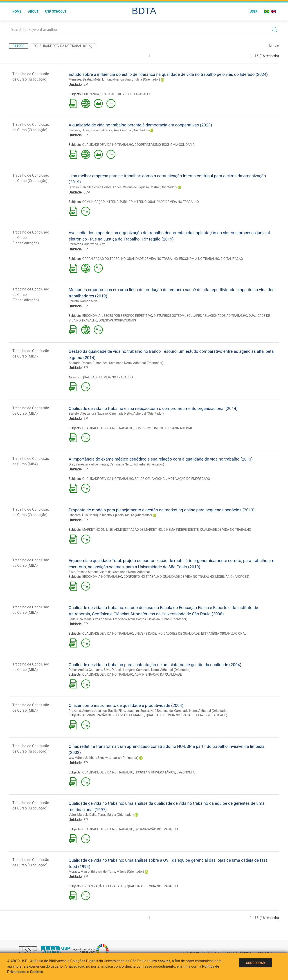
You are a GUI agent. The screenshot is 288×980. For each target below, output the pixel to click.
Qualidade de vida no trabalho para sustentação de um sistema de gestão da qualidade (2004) (155, 665)
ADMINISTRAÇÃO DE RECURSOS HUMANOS (113, 715)
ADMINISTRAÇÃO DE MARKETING (138, 530)
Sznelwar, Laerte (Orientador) (118, 758)
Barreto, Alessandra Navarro (88, 414)
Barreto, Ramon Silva (83, 301)
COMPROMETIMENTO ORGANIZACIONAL (164, 428)
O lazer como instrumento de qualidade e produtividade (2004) (126, 705)
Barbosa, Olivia (79, 130)
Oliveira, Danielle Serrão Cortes (90, 187)
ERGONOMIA (91, 316)
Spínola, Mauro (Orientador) (133, 515)
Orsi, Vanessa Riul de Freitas (88, 464)
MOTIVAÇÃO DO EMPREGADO (189, 479)
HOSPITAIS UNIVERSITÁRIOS (155, 772)
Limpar (274, 45)
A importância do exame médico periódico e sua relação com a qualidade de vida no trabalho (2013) (161, 459)
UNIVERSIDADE (145, 634)
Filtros (18, 46)
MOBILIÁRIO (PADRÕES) (232, 577)
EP (86, 84)
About (33, 11)
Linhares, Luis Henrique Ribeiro (90, 515)
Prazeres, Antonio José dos (88, 711)
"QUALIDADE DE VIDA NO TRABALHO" (63, 46)
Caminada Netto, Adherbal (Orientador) (136, 363)
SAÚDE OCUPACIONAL (150, 479)
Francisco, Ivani (124, 619)
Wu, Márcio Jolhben (82, 758)
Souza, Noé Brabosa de (157, 711)
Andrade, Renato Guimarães (88, 363)
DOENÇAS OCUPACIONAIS (117, 320)
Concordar (255, 963)
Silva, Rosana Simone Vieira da (90, 572)
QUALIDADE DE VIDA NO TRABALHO (126, 94)
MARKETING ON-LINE (98, 530)
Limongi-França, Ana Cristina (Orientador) (131, 79)
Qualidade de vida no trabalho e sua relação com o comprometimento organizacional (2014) (153, 408)
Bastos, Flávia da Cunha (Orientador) (162, 619)
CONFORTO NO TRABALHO (143, 577)
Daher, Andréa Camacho (85, 670)
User (254, 11)
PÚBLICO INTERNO (133, 202)
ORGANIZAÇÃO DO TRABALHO (104, 259)
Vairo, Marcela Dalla (82, 815)
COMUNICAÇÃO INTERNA (100, 202)
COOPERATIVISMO (148, 145)
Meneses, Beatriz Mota (85, 79)
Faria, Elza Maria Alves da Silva (90, 619)
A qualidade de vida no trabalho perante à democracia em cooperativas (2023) (140, 125)
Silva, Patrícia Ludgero (119, 670)
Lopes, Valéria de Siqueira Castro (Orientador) (145, 187)
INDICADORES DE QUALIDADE (179, 634)
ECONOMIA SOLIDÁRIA (178, 145)
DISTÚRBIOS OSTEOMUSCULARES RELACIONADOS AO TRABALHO (200, 316)
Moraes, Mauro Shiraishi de (88, 872)
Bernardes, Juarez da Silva (87, 244)
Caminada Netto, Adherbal (131, 572)
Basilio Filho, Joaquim (124, 711)
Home (17, 11)
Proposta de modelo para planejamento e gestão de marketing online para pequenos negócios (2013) (162, 510)
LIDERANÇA (91, 94)
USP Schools (56, 11)
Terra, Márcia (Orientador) (116, 815)
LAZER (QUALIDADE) (213, 715)
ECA (87, 192)
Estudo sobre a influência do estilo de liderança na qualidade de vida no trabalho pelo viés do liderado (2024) (168, 74)
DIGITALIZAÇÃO (232, 259)
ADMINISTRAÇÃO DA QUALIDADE (158, 674)
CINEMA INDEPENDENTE (181, 530)
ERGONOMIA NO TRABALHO (199, 259)
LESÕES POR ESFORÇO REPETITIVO (127, 316)
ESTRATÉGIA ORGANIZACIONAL (224, 634)
